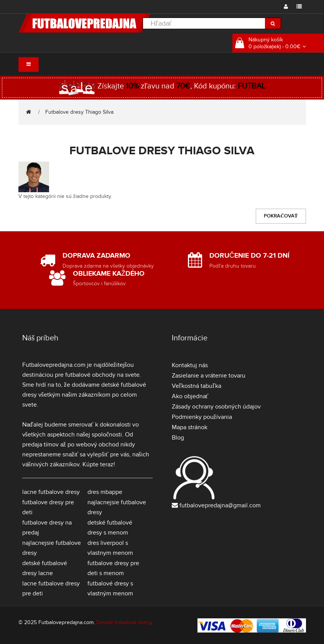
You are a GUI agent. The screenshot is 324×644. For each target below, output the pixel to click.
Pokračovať (281, 216)
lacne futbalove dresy (51, 492)
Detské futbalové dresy (124, 622)
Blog (178, 438)
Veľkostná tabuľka (197, 386)
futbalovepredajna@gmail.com (220, 505)
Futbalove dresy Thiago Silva (79, 112)
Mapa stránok (190, 427)
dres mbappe (105, 492)
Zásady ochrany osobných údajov (216, 407)
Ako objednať (190, 396)
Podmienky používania (202, 417)
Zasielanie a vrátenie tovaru (209, 376)
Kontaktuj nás (190, 365)
